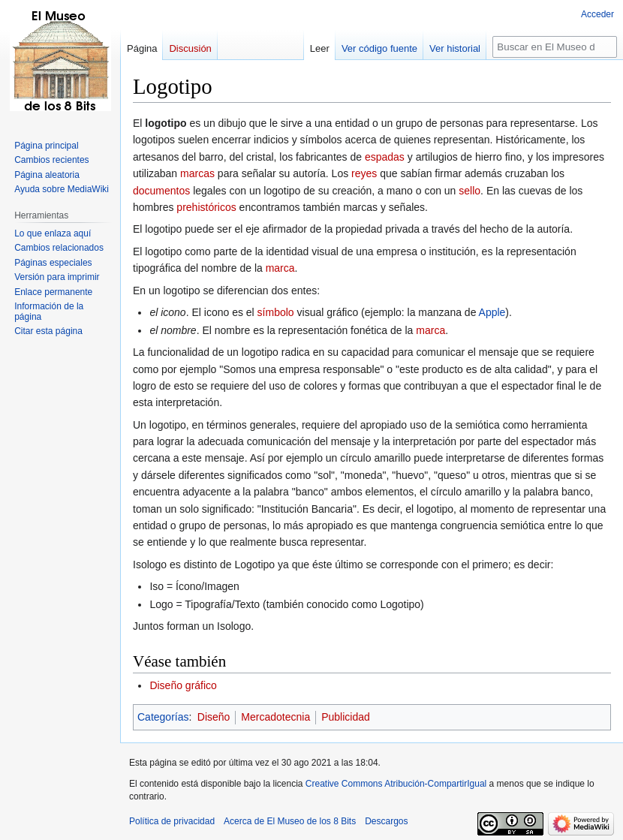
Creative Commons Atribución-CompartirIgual (396, 784)
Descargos (386, 821)
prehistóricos (206, 207)
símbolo (276, 312)
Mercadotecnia (275, 717)
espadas (385, 157)
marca (280, 268)
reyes (364, 173)
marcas (197, 173)
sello (470, 191)
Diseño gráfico (183, 685)
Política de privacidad (172, 821)
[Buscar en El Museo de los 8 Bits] (555, 47)
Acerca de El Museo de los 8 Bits (290, 821)
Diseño (214, 717)
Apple (492, 312)
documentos (161, 191)
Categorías (163, 717)
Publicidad (346, 717)
